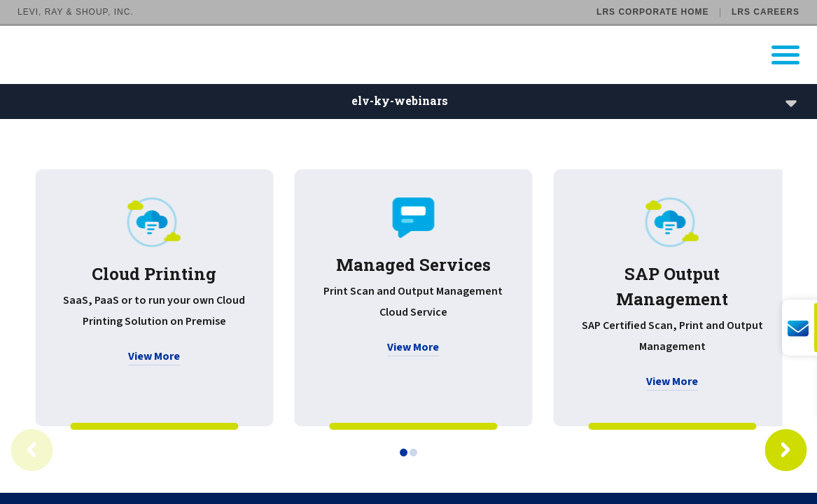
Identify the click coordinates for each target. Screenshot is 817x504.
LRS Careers (766, 12)
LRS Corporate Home (652, 12)
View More (154, 356)
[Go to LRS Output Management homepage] (417, 55)
